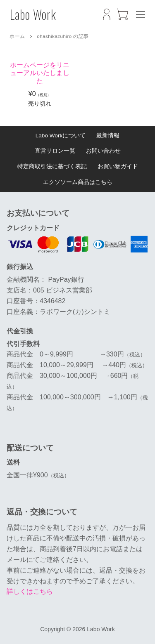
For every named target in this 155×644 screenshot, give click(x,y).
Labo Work (33, 14)
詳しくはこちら (30, 591)
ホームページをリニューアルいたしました (40, 73)
